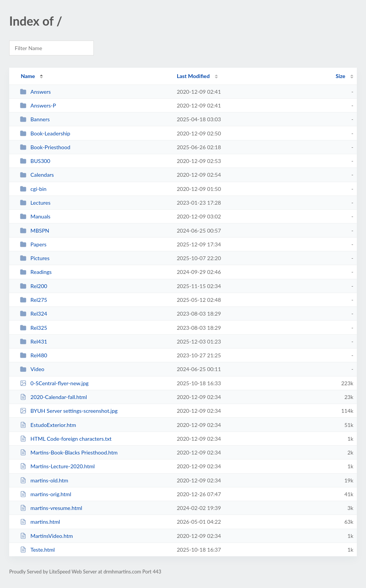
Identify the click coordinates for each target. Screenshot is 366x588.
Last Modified (193, 76)
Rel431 (33, 341)
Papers (33, 244)
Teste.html (37, 550)
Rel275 (33, 300)
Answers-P (38, 105)
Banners (35, 119)
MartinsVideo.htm (46, 536)
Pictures (35, 258)
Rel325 (33, 328)
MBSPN (34, 230)
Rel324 (33, 314)
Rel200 (33, 286)
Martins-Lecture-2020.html (57, 466)
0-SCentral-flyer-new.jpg (54, 383)
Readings (36, 272)
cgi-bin (33, 189)
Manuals (35, 216)
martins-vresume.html (51, 508)
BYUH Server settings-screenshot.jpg (69, 411)
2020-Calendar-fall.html (53, 397)
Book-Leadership (45, 133)
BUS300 (35, 161)
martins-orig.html (46, 494)
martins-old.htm (44, 480)
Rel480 (33, 355)
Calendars (37, 175)
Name (28, 76)
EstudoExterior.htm (48, 425)
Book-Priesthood (45, 147)
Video (32, 369)
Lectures (35, 203)
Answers (35, 92)
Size (341, 76)
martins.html (40, 522)
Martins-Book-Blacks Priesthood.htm (69, 452)
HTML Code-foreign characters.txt (66, 439)
